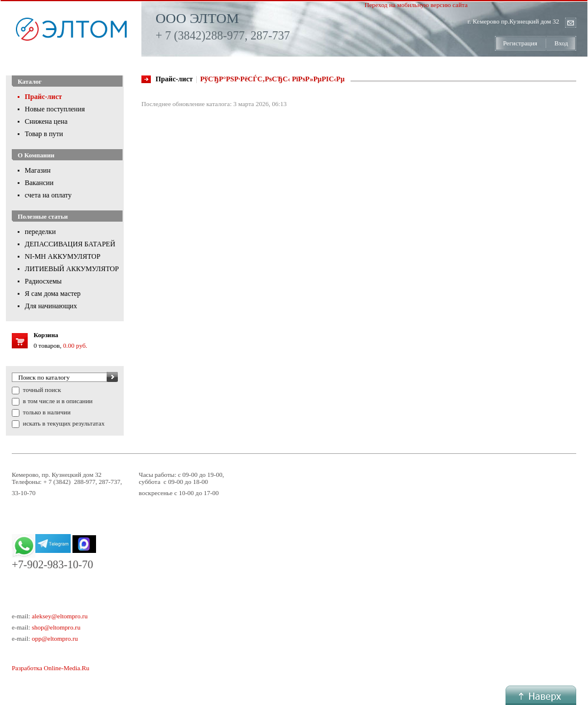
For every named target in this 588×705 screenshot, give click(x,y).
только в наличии (46, 412)
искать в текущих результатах (63, 423)
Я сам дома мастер (53, 294)
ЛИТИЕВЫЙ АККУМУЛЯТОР (72, 269)
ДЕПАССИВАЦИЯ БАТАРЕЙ (70, 244)
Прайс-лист (43, 97)
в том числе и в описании (57, 401)
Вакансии (39, 183)
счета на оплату (48, 195)
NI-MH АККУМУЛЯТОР (62, 256)
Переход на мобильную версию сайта (416, 5)
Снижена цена (46, 121)
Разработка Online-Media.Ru (51, 668)
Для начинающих (51, 306)
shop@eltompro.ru (56, 627)
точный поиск (41, 390)
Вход (561, 43)
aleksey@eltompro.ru (60, 616)
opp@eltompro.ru (55, 638)
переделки (40, 232)
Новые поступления (55, 109)
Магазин (38, 170)
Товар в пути (44, 134)
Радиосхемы (43, 281)
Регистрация (520, 43)
